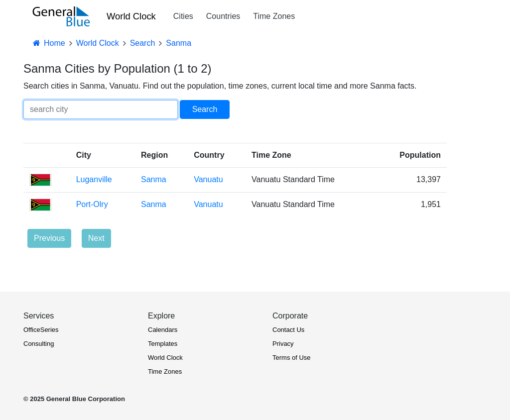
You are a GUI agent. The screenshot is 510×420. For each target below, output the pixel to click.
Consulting (39, 344)
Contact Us (288, 330)
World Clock (131, 16)
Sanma (154, 179)
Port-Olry (92, 204)
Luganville (94, 179)
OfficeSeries (41, 330)
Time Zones (274, 16)
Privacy (283, 344)
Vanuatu (208, 179)
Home (48, 43)
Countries (223, 16)
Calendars (163, 330)
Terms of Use (292, 358)
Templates (163, 344)
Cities (183, 16)
